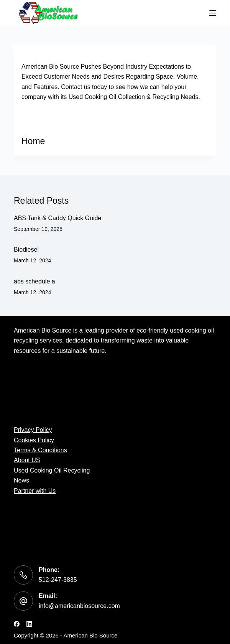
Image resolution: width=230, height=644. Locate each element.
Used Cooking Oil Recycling (52, 470)
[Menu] (213, 13)
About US (27, 460)
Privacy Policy (33, 430)
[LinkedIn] (29, 624)
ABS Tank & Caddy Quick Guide (58, 218)
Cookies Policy (34, 440)
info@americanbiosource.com (79, 606)
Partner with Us (35, 491)
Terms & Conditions (40, 450)
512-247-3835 (58, 580)
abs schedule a (34, 281)
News (21, 480)
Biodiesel (26, 250)
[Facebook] (17, 624)
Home (33, 141)
